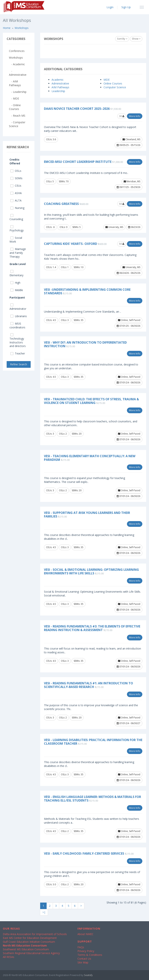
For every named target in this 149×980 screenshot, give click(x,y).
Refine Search (19, 364)
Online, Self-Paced (129, 320)
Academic (58, 80)
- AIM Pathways (15, 83)
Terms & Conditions (90, 955)
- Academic (17, 64)
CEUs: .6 (50, 227)
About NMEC (85, 934)
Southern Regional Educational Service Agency (31, 953)
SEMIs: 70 (64, 181)
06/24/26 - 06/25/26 (128, 273)
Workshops (22, 28)
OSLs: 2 (63, 434)
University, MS (114, 227)
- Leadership (18, 92)
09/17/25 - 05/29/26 (128, 187)
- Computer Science (17, 124)
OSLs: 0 (63, 227)
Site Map (83, 962)
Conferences (17, 51)
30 (122, 116)
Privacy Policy (86, 951)
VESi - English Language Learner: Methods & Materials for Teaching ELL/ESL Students (92, 799)
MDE (107, 80)
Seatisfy (88, 975)
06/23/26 (134, 227)
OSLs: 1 (65, 267)
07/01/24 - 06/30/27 (128, 723)
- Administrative (18, 73)
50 (122, 204)
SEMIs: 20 (77, 434)
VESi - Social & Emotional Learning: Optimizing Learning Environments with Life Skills (91, 571)
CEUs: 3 (50, 434)
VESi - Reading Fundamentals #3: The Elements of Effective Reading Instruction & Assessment (92, 628)
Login (110, 7)
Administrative (60, 83)
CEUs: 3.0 (51, 884)
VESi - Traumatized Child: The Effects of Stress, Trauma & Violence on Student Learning (91, 401)
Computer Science (115, 87)
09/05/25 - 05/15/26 (128, 145)
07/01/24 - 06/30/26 (128, 383)
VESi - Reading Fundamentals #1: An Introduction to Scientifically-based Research (88, 685)
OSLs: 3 (65, 320)
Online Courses (113, 83)
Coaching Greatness (61, 204)
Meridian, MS (132, 181)
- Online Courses (15, 107)
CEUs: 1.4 (51, 267)
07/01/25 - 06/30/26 (128, 326)
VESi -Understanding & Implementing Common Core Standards (87, 291)
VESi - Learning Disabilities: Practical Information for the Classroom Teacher (93, 742)
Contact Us (84, 959)
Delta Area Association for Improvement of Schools (35, 934)
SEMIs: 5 (76, 227)
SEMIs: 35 (78, 320)
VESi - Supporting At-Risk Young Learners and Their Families (87, 515)
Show (136, 39)
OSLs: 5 (50, 181)
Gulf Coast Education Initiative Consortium (29, 942)
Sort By (122, 39)
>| (44, 912)
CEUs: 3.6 (51, 139)
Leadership (58, 91)
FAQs (81, 947)
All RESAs (9, 957)
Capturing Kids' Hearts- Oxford (71, 244)
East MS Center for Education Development (30, 938)
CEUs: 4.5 (51, 320)
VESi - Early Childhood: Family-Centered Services (84, 853)
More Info (135, 116)
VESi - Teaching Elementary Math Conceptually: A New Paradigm (90, 458)
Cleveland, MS (131, 139)
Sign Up (126, 7)
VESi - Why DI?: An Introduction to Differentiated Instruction (85, 344)
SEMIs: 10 (78, 267)
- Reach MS (17, 116)
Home (7, 28)
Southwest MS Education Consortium (26, 949)
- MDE (14, 98)
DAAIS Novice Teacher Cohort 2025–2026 (77, 109)
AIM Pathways (60, 87)
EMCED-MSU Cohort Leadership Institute (78, 162)
